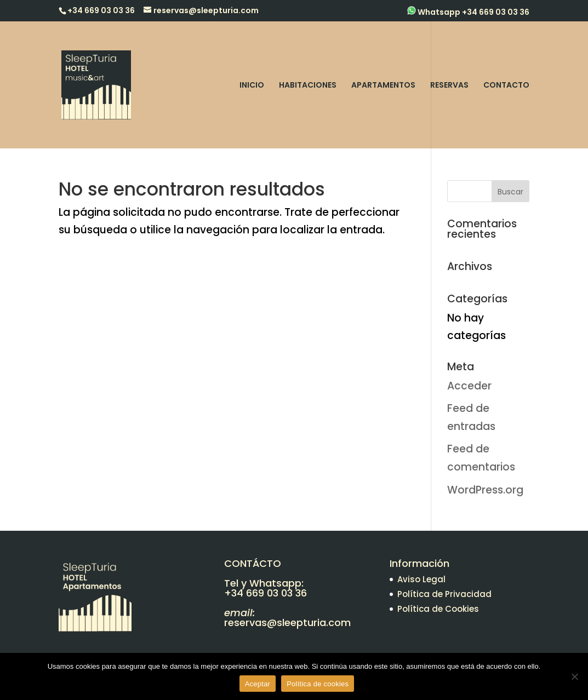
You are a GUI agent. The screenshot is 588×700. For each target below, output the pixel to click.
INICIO (252, 86)
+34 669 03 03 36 (266, 593)
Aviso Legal (421, 579)
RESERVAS (449, 86)
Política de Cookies (438, 609)
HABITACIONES (308, 86)
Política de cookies (318, 684)
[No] (574, 676)
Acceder (469, 386)
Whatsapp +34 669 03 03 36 (468, 12)
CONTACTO (506, 86)
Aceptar (258, 684)
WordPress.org (485, 490)
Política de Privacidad (444, 594)
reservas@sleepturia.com (287, 622)
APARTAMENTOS (383, 86)
